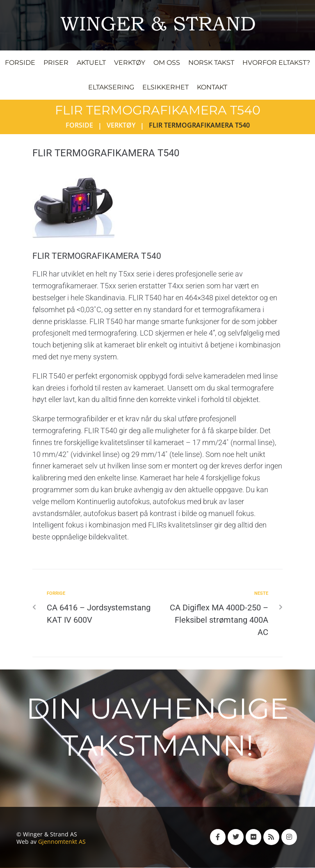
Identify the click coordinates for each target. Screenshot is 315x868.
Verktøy (121, 125)
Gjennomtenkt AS (62, 842)
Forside (79, 125)
